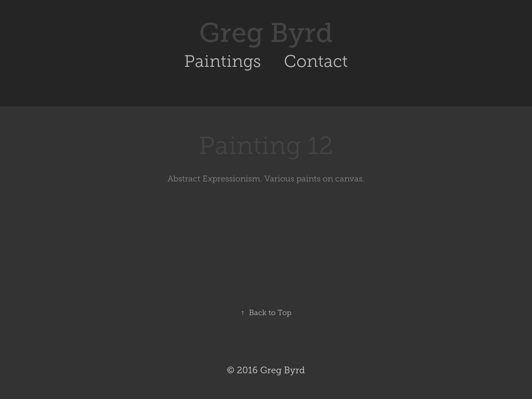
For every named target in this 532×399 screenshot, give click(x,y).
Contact (316, 61)
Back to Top (266, 313)
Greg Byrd (266, 33)
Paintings (223, 61)
